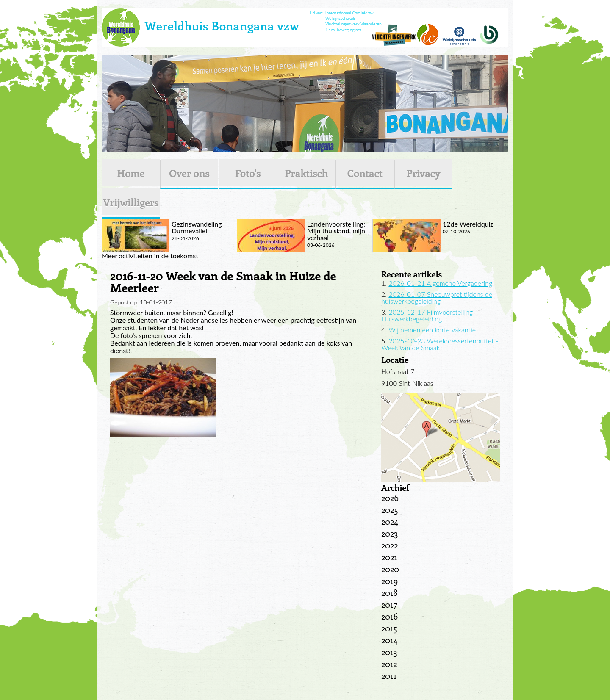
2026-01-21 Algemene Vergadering (440, 283)
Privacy (424, 173)
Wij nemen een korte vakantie (432, 330)
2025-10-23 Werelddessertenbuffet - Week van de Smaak (440, 344)
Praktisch (306, 173)
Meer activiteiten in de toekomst (150, 256)
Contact (365, 173)
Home (131, 173)
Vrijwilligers (131, 202)
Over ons (189, 173)
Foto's (248, 173)
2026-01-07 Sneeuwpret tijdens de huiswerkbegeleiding (437, 297)
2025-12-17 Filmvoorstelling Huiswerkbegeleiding (427, 315)
